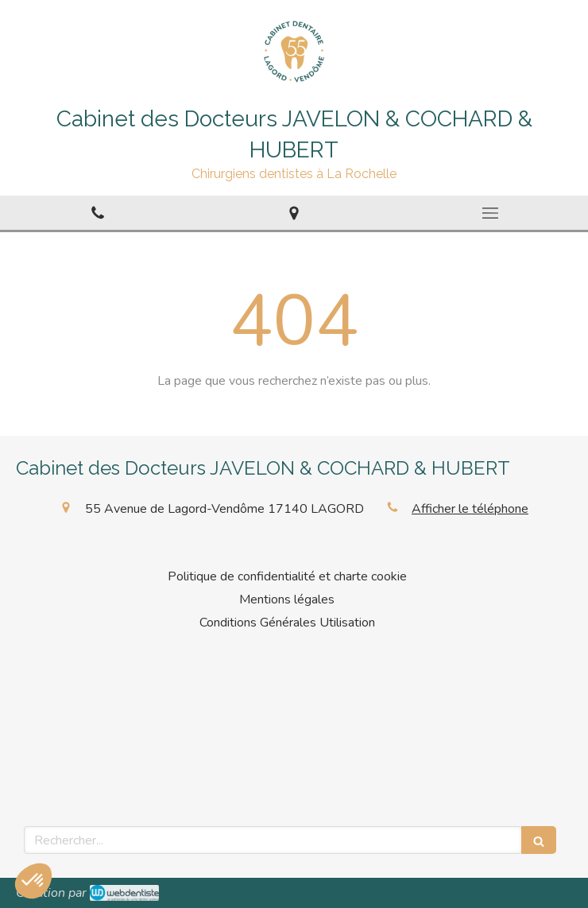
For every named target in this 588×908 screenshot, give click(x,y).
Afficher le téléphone (470, 509)
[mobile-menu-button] (490, 213)
